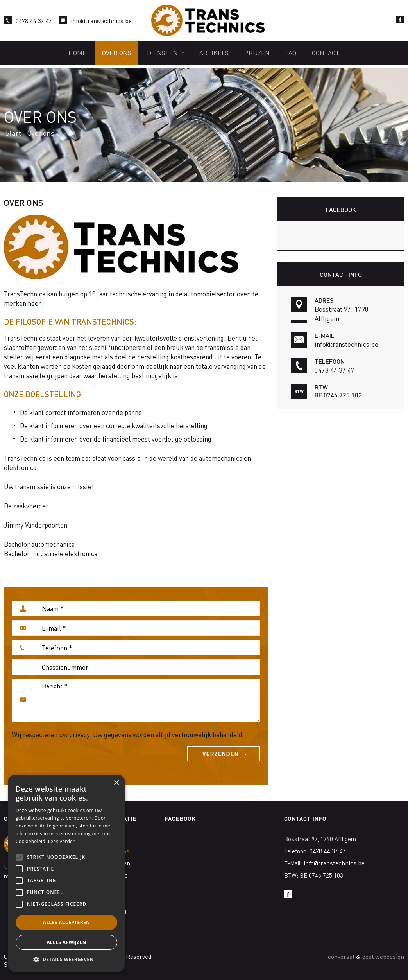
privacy (79, 734)
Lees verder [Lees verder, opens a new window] (62, 841)
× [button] (116, 783)
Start (13, 133)
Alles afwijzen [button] (66, 942)
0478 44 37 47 (34, 21)
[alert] (66, 873)
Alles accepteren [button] (67, 922)
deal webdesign (383, 956)
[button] (66, 960)
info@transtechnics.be (101, 21)
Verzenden (220, 754)
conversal (341, 956)
